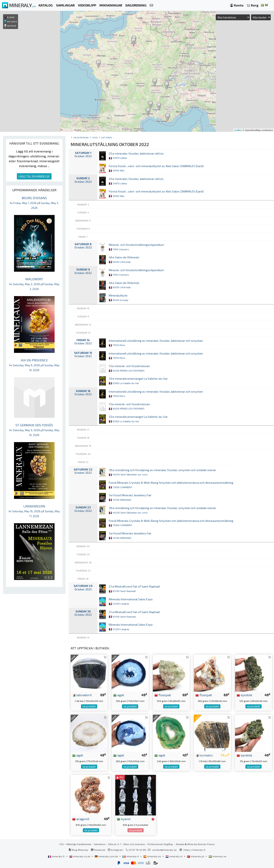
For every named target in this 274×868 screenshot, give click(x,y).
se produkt (89, 706)
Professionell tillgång (160, 844)
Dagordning (81, 137)
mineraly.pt (196, 856)
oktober (106, 137)
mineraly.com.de (107, 856)
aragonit (81, 819)
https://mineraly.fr (195, 850)
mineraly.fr (57, 856)
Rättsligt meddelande (79, 844)
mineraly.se (217, 856)
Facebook (98, 850)
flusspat (163, 695)
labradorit (82, 695)
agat (119, 695)
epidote (244, 695)
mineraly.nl (174, 856)
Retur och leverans (134, 844)
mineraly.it (131, 856)
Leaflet (238, 130)
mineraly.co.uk (80, 856)
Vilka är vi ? (114, 844)
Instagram (115, 850)
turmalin (204, 755)
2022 (95, 137)
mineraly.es (152, 856)
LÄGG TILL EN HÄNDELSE (34, 176)
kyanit (124, 819)
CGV (61, 844)
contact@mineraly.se (164, 850)
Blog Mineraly (78, 850)
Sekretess (100, 844)
